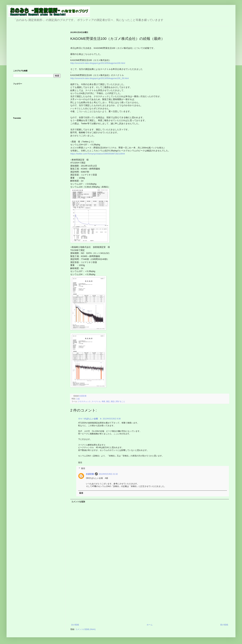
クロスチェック (84, 401)
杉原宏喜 (90, 474)
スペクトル (96, 401)
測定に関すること (118, 401)
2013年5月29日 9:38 (112, 419)
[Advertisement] (150, 599)
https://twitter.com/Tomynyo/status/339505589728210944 (98, 154)
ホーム (150, 625)
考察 (103, 401)
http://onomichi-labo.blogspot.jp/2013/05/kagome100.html (98, 63)
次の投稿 (75, 625)
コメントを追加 (78, 502)
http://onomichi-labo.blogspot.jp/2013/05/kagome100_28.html (99, 78)
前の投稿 (224, 625)
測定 (108, 401)
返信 (80, 462)
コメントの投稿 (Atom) (85, 629)
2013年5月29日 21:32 (108, 474)
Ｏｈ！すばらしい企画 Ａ (90, 419)
